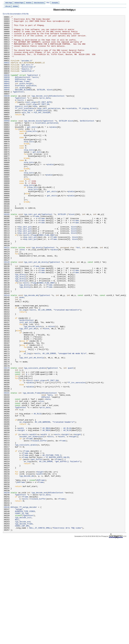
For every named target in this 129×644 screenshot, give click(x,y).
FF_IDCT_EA (44, 122)
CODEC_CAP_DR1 (22, 628)
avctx (35, 90)
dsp (29, 92)
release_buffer (39, 526)
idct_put (27, 269)
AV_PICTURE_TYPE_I (52, 543)
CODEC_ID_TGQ (22, 613)
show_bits (32, 154)
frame (27, 95)
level (22, 296)
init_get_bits (27, 384)
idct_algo (31, 119)
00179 (7, 439)
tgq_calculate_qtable (35, 439)
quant (71, 439)
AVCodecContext (23, 90)
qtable (23, 102)
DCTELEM (41, 105)
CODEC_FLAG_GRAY (46, 279)
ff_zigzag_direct (88, 127)
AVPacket (46, 473)
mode (22, 354)
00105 (7, 254)
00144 (7, 351)
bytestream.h (28, 77)
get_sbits (32, 149)
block (50, 105)
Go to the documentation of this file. (16, 14)
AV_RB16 (46, 511)
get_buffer (37, 548)
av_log (23, 369)
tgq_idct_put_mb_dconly (36, 311)
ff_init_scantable (24, 127)
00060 (7, 142)
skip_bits (29, 167)
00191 (7, 468)
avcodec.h (27, 70)
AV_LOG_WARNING (43, 503)
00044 (7, 102)
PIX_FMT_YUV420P (42, 132)
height (29, 97)
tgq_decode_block (33, 142)
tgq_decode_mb (31, 351)
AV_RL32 (38, 493)
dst (78, 294)
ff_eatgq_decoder (28, 606)
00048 (7, 112)
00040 (7, 92)
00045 (7, 105)
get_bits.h (27, 75)
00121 (7, 294)
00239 (7, 588)
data (50, 471)
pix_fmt (27, 132)
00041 (7, 95)
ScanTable (20, 100)
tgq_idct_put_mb (32, 254)
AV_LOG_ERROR (45, 369)
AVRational (43, 129)
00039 (7, 90)
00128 (7, 311)
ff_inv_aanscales (77, 456)
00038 (7, 87)
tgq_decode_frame (32, 468)
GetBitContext (87, 142)
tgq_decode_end (39, 588)
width (22, 97)
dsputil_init (22, 124)
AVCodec (15, 606)
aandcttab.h (28, 82)
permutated (52, 144)
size (41, 478)
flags (34, 279)
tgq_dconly (37, 294)
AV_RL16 (67, 511)
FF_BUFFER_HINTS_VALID (57, 546)
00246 (7, 606)
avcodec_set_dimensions (32, 521)
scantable (31, 100)
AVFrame (19, 95)
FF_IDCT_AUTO (45, 119)
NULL (17, 620)
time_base (28, 129)
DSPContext (20, 92)
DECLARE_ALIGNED (23, 105)
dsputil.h (27, 80)
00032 (7, 72)
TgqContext (33, 87)
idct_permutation (51, 127)
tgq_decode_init (40, 112)
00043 (7, 100)
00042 (7, 97)
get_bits (37, 179)
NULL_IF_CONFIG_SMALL (40, 630)
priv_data (45, 115)
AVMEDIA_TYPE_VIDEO (25, 610)
